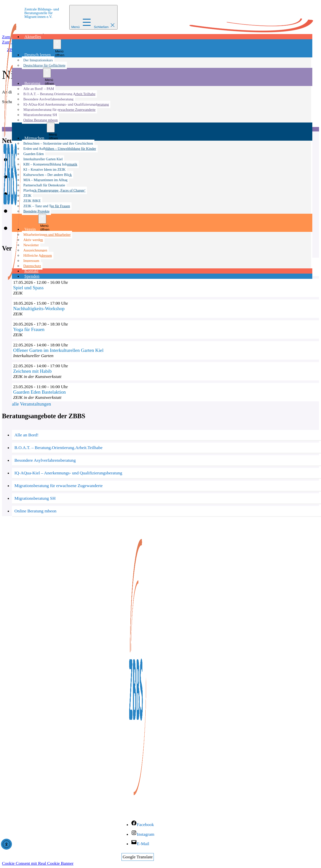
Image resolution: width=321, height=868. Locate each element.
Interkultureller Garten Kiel (43, 159)
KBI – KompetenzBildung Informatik (50, 164)
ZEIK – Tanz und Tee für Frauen (47, 206)
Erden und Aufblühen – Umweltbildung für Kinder (60, 149)
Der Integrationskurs (38, 60)
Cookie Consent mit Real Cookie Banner (38, 863)
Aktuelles (33, 37)
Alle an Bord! (26, 435)
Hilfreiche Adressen (38, 255)
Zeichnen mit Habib (32, 371)
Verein (30, 229)
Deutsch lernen (38, 55)
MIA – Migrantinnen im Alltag (45, 180)
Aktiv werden (33, 240)
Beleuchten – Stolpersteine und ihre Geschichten (58, 143)
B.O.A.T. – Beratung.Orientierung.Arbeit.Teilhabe (59, 94)
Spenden (32, 276)
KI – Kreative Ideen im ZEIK (44, 169)
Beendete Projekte (36, 211)
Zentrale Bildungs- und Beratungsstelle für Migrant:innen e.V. (42, 13)
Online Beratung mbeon (40, 120)
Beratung (32, 83)
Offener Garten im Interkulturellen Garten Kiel (58, 350)
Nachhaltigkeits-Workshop (39, 309)
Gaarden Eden (34, 154)
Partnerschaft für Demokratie (44, 185)
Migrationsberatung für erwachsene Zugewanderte (60, 110)
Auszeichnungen (35, 250)
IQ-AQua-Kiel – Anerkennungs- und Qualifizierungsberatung (68, 473)
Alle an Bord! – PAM (39, 89)
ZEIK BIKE (32, 201)
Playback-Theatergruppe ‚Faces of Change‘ (54, 190)
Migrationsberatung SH (40, 115)
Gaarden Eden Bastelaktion (40, 392)
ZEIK (27, 196)
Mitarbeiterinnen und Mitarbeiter (47, 235)
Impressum (31, 261)
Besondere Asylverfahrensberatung (48, 99)
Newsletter (31, 245)
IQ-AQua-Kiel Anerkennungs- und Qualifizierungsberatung (66, 104)
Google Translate (138, 857)
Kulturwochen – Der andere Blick (48, 175)
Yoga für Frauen (29, 329)
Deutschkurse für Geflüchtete (44, 65)
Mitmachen (34, 138)
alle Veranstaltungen (31, 404)
